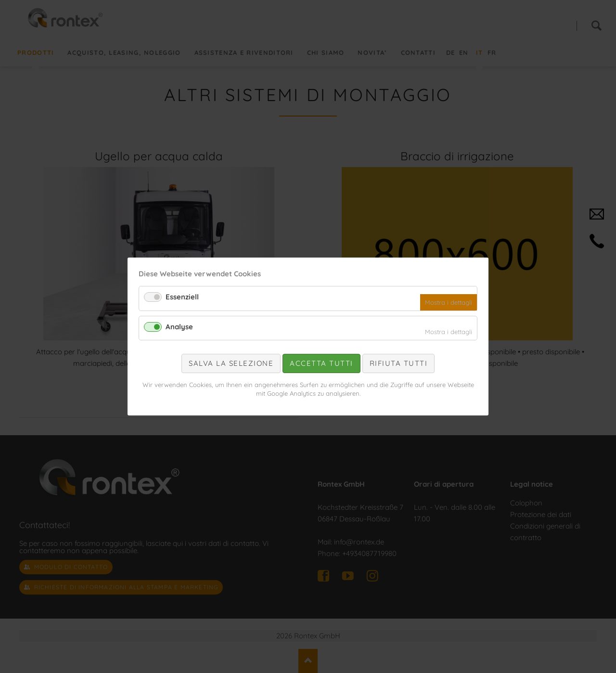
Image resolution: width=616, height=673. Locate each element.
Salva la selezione (231, 363)
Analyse (179, 327)
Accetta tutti (321, 363)
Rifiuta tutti (399, 363)
